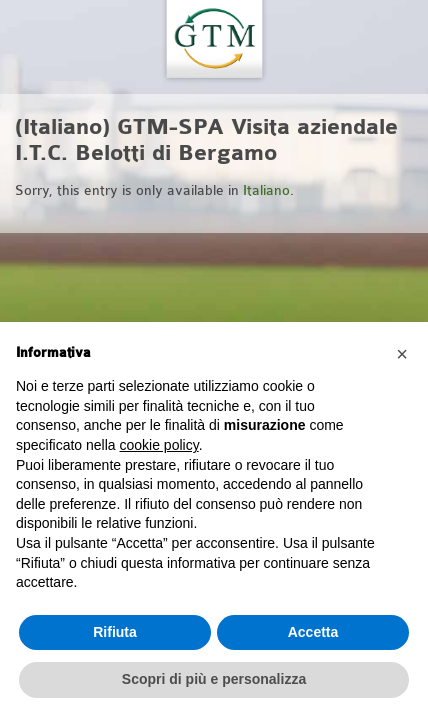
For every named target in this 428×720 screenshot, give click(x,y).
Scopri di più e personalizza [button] (214, 679)
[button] (402, 354)
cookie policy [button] (159, 445)
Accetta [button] (313, 632)
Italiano (266, 190)
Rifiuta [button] (115, 632)
